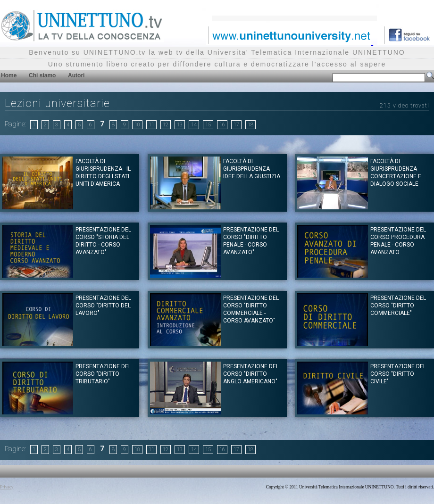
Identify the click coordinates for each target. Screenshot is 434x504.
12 (166, 125)
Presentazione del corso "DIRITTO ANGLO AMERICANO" (251, 374)
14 (194, 125)
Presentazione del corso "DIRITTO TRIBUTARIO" (103, 374)
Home (9, 75)
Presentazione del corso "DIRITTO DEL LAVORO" (103, 306)
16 (222, 125)
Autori (76, 75)
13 (180, 125)
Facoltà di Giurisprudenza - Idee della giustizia (252, 169)
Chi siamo (42, 75)
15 (208, 125)
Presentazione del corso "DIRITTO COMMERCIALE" (398, 306)
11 (151, 125)
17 (236, 125)
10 (137, 125)
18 (250, 125)
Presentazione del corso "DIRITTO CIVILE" (398, 374)
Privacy (7, 487)
